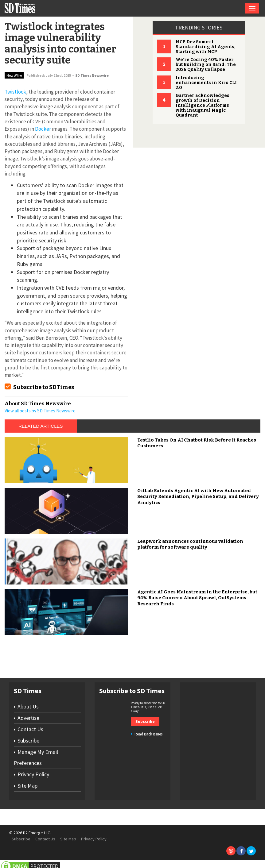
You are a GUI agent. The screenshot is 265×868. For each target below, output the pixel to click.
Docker (43, 129)
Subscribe (28, 741)
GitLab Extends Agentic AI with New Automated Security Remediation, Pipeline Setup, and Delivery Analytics (198, 497)
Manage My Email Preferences (36, 757)
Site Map (27, 786)
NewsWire (14, 75)
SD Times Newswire (92, 75)
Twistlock (15, 92)
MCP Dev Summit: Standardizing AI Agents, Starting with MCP (206, 47)
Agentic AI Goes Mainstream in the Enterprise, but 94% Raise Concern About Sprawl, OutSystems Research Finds (197, 598)
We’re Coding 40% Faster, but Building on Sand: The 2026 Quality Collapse (206, 65)
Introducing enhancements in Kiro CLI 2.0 (206, 83)
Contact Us (30, 729)
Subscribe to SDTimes (44, 387)
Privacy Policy (33, 774)
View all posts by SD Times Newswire (40, 411)
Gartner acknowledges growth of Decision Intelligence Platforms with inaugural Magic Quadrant (203, 105)
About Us (28, 706)
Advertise (28, 718)
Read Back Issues (148, 734)
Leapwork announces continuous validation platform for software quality (190, 544)
